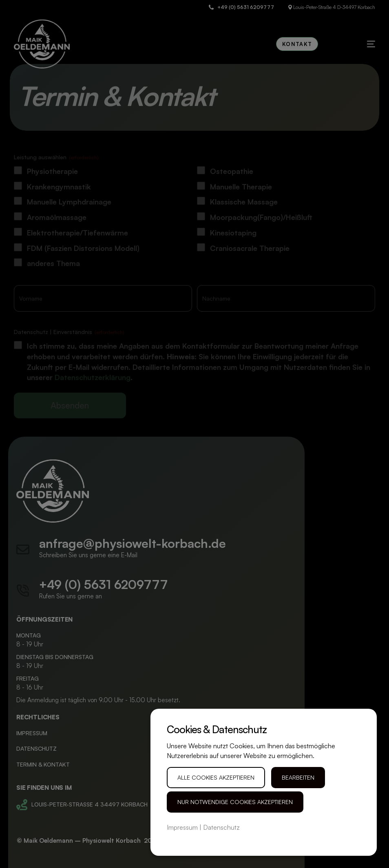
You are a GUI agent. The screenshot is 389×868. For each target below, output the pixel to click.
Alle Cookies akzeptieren (216, 777)
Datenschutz (221, 827)
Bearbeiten (298, 777)
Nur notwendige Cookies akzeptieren (235, 802)
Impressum (182, 827)
